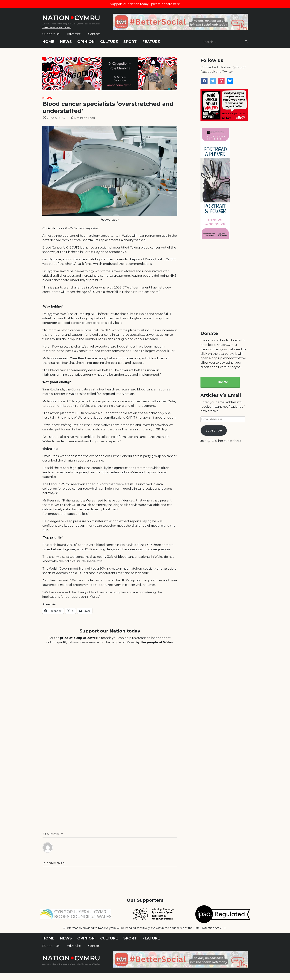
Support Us (51, 34)
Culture (109, 42)
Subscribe (214, 430)
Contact (94, 34)
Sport (130, 42)
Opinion (86, 42)
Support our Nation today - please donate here (145, 4)
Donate (223, 382)
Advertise (74, 34)
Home (48, 42)
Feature (151, 42)
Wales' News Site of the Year (57, 27)
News (66, 42)
